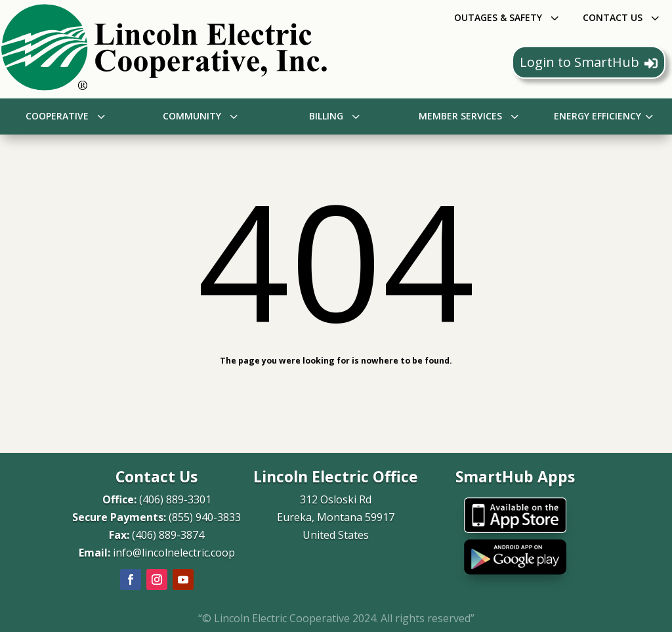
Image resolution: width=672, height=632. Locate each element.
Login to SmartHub (589, 62)
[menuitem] (508, 17)
